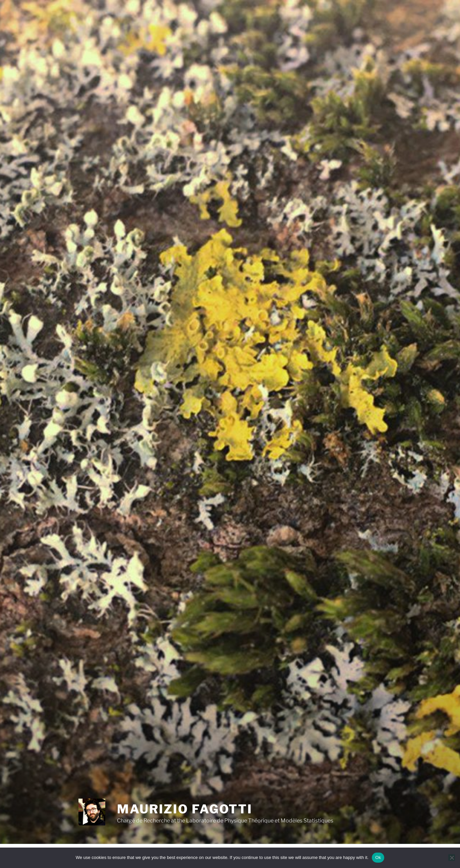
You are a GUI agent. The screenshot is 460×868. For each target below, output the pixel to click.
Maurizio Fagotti (185, 809)
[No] (452, 858)
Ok (378, 857)
